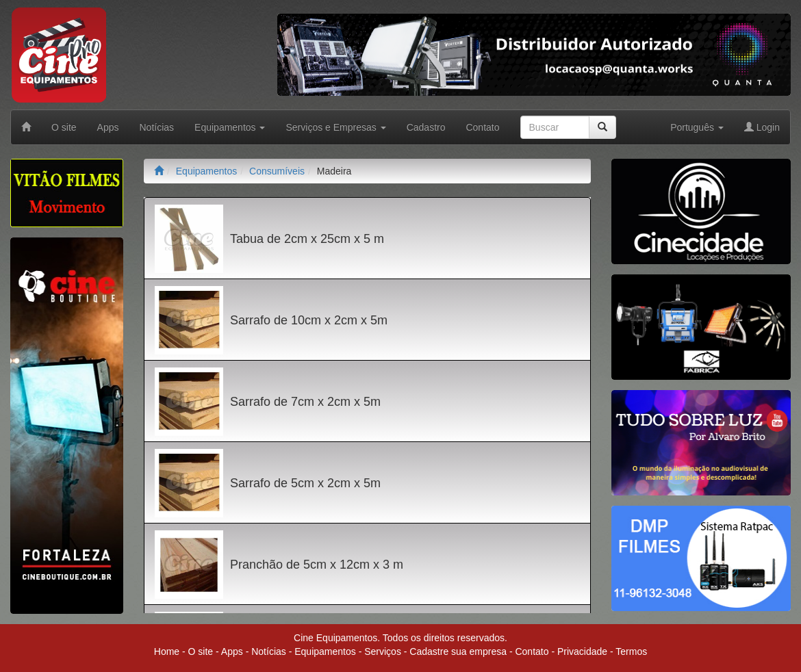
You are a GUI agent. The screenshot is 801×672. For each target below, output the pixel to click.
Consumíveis (277, 171)
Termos (631, 651)
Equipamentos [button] (230, 127)
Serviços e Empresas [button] (335, 127)
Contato (482, 127)
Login (762, 127)
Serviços (383, 651)
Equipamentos (207, 171)
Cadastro (426, 127)
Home (167, 651)
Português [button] (697, 127)
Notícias (157, 127)
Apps (108, 127)
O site (64, 127)
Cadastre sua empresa (458, 651)
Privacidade (582, 651)
